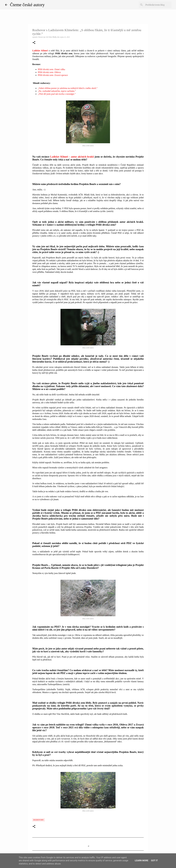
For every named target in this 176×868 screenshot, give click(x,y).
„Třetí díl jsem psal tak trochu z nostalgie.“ (57, 94)
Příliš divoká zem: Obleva (49, 72)
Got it (154, 861)
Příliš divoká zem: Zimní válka (51, 69)
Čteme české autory (27, 5)
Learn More (141, 861)
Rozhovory (39, 820)
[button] (34, 43)
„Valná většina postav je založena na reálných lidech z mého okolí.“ (68, 88)
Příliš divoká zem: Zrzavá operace (53, 75)
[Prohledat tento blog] (157, 5)
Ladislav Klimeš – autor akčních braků (72, 157)
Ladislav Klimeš (40, 51)
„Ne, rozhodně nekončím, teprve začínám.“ (57, 91)
